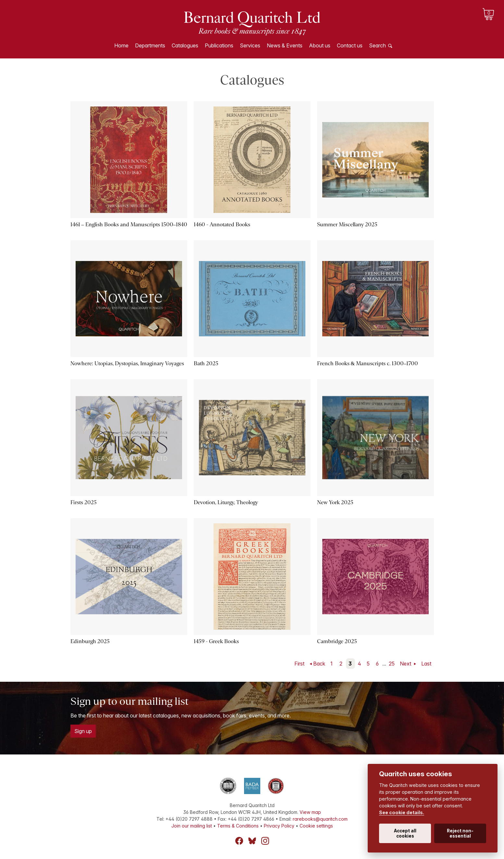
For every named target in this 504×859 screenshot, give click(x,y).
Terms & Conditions (238, 826)
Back (319, 664)
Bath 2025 (206, 363)
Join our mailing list (192, 826)
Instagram (265, 841)
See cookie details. (402, 812)
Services (250, 45)
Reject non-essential (460, 833)
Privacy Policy (279, 826)
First (299, 664)
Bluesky (252, 841)
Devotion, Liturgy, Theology (226, 502)
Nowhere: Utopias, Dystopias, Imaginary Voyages (127, 363)
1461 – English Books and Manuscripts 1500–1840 (129, 224)
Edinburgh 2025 (90, 641)
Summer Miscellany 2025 (347, 224)
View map (310, 812)
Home (121, 45)
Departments (150, 45)
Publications (219, 45)
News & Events (285, 45)
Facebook (239, 841)
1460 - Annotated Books (222, 224)
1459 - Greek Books (216, 641)
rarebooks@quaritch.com (320, 819)
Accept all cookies (405, 833)
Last (426, 664)
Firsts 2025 (84, 502)
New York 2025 (335, 502)
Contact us (350, 45)
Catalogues (185, 45)
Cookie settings (316, 826)
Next (406, 664)
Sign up (83, 731)
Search (377, 45)
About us (320, 45)
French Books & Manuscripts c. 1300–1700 (368, 363)
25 (392, 664)
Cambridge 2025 (337, 641)
